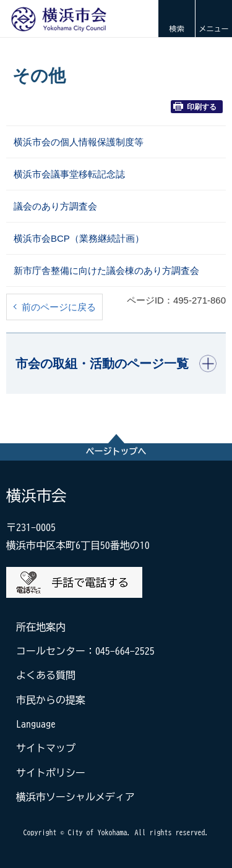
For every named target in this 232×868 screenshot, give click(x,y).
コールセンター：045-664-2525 (85, 651)
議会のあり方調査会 (55, 206)
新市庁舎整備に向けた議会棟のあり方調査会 (106, 270)
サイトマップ (46, 748)
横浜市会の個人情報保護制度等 (79, 142)
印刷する (195, 107)
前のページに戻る (59, 307)
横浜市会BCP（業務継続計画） (79, 238)
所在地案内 (41, 627)
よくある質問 (46, 675)
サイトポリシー (51, 773)
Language (36, 724)
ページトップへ (116, 451)
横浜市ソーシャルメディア (75, 797)
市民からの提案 (51, 700)
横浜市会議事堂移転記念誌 (69, 174)
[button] (176, 19)
